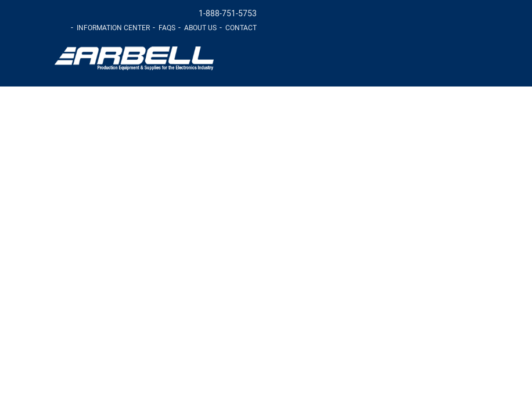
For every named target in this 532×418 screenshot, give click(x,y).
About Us (200, 28)
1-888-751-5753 (228, 14)
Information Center (113, 28)
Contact (241, 28)
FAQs (167, 28)
